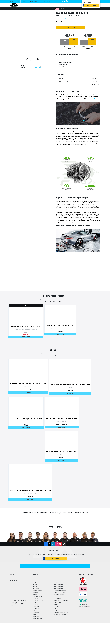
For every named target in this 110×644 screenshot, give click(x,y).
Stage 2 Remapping (59, 607)
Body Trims (36, 603)
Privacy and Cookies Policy (61, 633)
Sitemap (56, 627)
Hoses (35, 623)
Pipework (36, 631)
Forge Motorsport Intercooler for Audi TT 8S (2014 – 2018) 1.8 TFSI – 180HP (29, 397)
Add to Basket (78, 28)
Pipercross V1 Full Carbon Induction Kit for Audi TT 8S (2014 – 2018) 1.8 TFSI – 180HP (32, 508)
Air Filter (35, 598)
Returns (56, 631)
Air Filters (36, 600)
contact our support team (63, 101)
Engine (35, 607)
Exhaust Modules (38, 611)
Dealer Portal (58, 623)
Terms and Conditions (60, 635)
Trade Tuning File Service (61, 621)
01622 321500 (14, 601)
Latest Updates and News (61, 600)
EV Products (36, 609)
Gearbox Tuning (38, 617)
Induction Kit (37, 625)
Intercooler (36, 627)
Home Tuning (37, 619)
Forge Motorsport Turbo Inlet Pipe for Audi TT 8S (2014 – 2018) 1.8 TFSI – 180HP (74, 398)
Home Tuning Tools (39, 621)
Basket (48, 1)
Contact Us (57, 598)
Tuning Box (36, 637)
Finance (56, 617)
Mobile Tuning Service (60, 611)
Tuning (56, 625)
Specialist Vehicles (59, 615)
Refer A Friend (58, 619)
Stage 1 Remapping (59, 605)
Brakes (35, 605)
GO (66, 579)
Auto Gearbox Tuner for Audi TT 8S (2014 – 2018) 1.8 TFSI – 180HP (27, 338)
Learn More (62, 9)
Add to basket (27, 348)
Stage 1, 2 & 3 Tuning (60, 603)
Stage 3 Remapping (59, 609)
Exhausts (36, 613)
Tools (35, 635)
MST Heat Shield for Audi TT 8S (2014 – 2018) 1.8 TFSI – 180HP (64, 467)
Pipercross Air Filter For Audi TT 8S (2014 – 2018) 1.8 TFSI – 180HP (27, 434)
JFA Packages (37, 629)
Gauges (35, 615)
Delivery (56, 629)
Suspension (36, 633)
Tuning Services (37, 639)
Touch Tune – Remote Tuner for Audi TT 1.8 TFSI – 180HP (64, 337)
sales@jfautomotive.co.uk (17, 599)
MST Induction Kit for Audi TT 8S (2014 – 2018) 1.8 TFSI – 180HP (65, 433)
